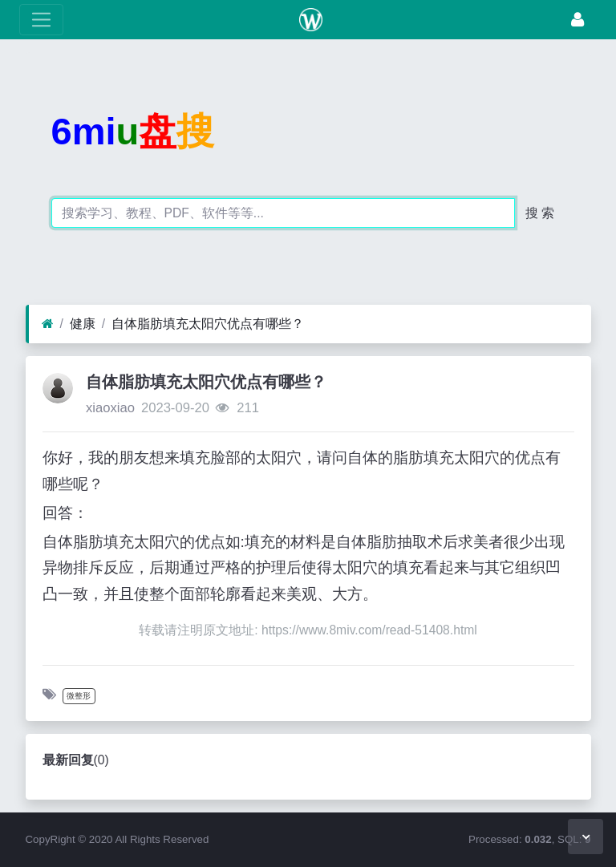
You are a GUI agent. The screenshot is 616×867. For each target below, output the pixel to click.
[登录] (577, 20)
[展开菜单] (41, 20)
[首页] (48, 324)
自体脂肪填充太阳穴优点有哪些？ (208, 324)
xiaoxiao (110, 408)
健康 (83, 324)
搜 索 (540, 213)
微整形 (79, 696)
